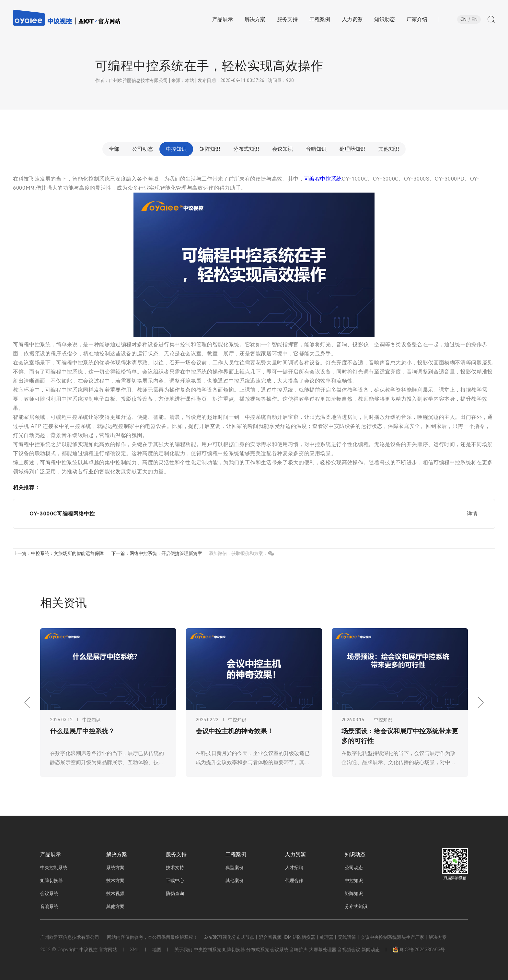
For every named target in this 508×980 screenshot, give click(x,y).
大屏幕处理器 (323, 950)
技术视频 (115, 893)
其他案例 (235, 880)
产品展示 (51, 854)
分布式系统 (258, 950)
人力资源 (295, 854)
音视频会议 (349, 950)
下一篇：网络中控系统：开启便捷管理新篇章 (157, 553)
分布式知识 (246, 149)
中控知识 (176, 149)
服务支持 (176, 854)
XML (135, 950)
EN (475, 19)
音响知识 (316, 149)
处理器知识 (352, 149)
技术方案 (115, 880)
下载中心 (175, 880)
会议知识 (283, 149)
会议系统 (49, 893)
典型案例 (235, 868)
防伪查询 (175, 893)
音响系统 (49, 906)
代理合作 (294, 880)
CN (463, 19)
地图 (157, 950)
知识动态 (355, 854)
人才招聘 (294, 868)
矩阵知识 (210, 149)
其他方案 (115, 906)
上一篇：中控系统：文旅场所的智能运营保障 (58, 553)
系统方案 (115, 868)
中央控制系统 (54, 868)
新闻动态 (371, 950)
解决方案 (117, 854)
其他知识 (389, 149)
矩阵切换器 (52, 880)
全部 (114, 149)
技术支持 (175, 868)
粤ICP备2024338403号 (419, 950)
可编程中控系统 (323, 179)
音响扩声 (299, 950)
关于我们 (183, 950)
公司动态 (143, 149)
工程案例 (236, 854)
